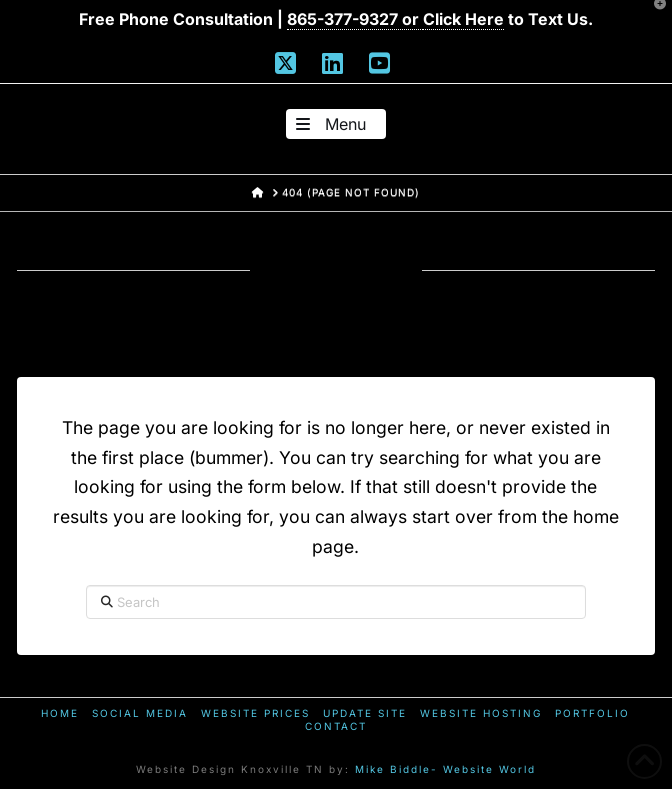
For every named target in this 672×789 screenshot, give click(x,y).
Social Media (140, 713)
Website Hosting (481, 713)
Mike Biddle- (396, 769)
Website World (489, 769)
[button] (336, 124)
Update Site (365, 713)
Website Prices (255, 713)
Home (60, 713)
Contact (336, 726)
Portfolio (592, 713)
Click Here (463, 19)
